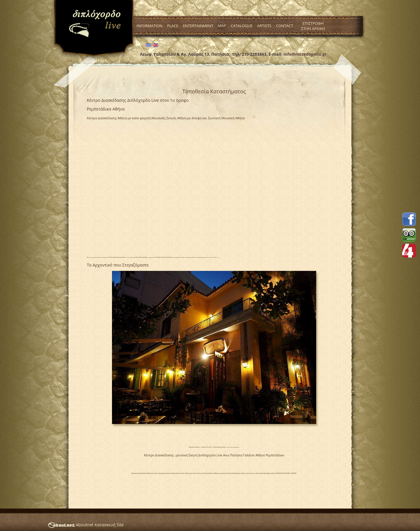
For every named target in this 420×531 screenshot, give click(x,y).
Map (222, 26)
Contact (285, 26)
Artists (264, 26)
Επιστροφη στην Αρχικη (313, 26)
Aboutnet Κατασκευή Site (86, 525)
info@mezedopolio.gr (305, 54)
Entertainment (198, 26)
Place (173, 26)
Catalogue (242, 26)
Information (149, 26)
